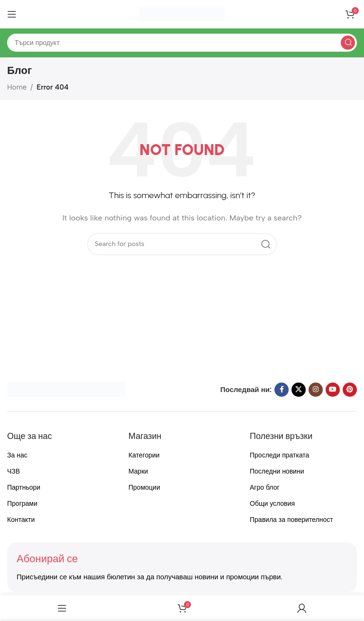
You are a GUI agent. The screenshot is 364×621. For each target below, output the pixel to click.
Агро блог (265, 488)
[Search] (182, 43)
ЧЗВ (14, 471)
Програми (22, 504)
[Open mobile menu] (12, 14)
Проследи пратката (279, 455)
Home (17, 87)
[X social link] (299, 390)
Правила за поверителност (291, 520)
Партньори (24, 488)
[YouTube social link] (333, 390)
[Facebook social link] (282, 390)
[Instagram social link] (316, 390)
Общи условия (272, 504)
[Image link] (66, 389)
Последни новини (277, 471)
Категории (144, 455)
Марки (138, 471)
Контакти (21, 520)
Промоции (144, 488)
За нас (17, 455)
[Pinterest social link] (350, 390)
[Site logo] (182, 14)
